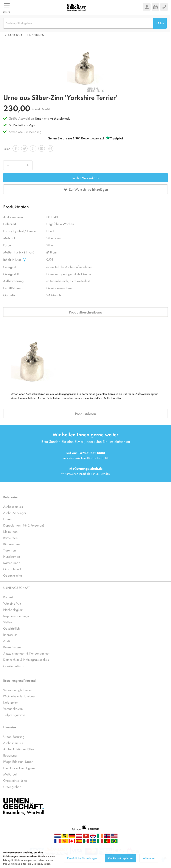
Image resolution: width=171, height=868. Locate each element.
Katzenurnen (12, 563)
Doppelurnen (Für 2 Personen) (24, 525)
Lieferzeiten (11, 702)
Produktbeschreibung (86, 312)
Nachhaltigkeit (13, 609)
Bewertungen (12, 647)
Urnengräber (12, 787)
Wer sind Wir (12, 603)
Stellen (8, 622)
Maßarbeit (10, 774)
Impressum (10, 634)
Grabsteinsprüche (15, 780)
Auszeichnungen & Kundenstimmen (27, 653)
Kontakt (8, 597)
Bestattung (10, 755)
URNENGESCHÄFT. (17, 588)
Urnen (39, 118)
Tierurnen (10, 550)
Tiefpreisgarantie (14, 715)
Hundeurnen (12, 556)
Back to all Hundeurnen (26, 35)
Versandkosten (13, 708)
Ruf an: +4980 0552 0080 (86, 453)
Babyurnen (10, 538)
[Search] (160, 23)
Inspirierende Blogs (16, 616)
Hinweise (10, 727)
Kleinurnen (10, 531)
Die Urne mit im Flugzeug (20, 768)
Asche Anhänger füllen (19, 749)
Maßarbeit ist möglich (23, 125)
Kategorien (11, 497)
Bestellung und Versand (19, 680)
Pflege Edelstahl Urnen (18, 761)
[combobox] (78, 23)
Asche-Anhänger (15, 513)
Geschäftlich (12, 628)
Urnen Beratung (14, 736)
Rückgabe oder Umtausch (20, 696)
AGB (6, 641)
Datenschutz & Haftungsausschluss (26, 659)
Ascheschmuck (60, 118)
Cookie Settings (13, 666)
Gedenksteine (13, 575)
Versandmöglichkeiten (18, 690)
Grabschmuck (12, 569)
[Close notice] (165, 864)
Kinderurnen (12, 544)
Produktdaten (85, 414)
